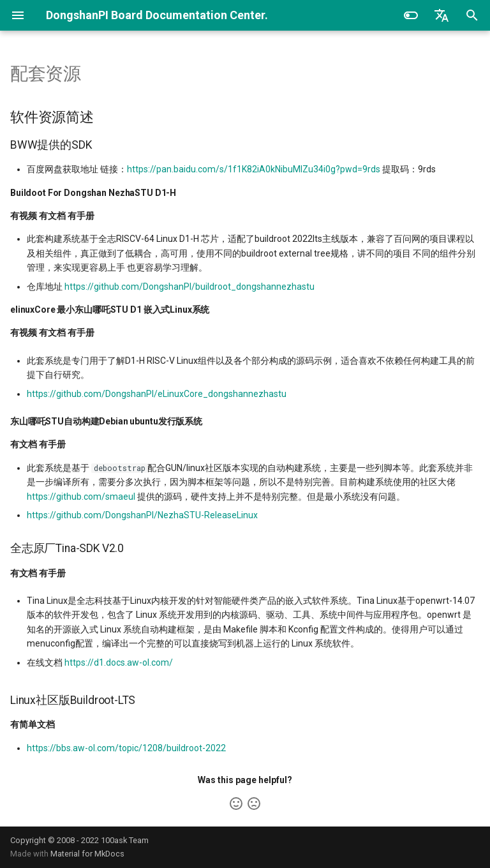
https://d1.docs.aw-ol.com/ (119, 662)
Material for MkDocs (87, 854)
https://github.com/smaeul (81, 497)
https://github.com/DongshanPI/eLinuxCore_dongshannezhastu (157, 394)
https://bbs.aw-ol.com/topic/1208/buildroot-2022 (126, 748)
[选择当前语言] (442, 15)
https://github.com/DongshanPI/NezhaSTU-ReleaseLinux (142, 515)
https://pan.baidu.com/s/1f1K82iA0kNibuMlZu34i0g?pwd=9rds (254, 169)
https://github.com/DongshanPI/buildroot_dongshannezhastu (189, 287)
